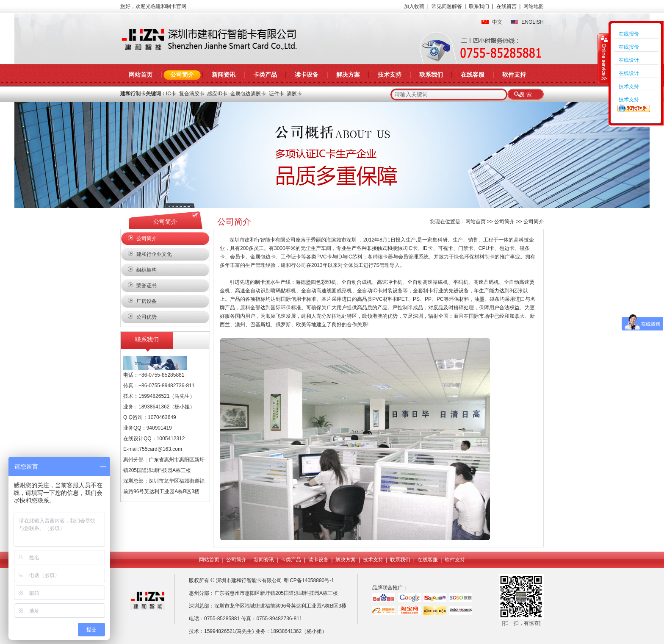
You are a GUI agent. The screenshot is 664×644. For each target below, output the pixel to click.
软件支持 (514, 75)
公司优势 (147, 317)
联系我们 (479, 6)
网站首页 (141, 75)
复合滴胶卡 (192, 94)
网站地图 (534, 6)
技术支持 (390, 75)
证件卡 (277, 94)
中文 (497, 22)
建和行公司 (293, 265)
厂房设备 (147, 301)
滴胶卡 (294, 94)
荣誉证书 (147, 286)
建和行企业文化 (154, 254)
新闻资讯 (224, 75)
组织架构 (147, 270)
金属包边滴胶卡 (248, 94)
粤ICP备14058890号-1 (309, 580)
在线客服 (473, 75)
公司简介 (182, 75)
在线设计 (629, 60)
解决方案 (348, 75)
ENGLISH (533, 22)
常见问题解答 (447, 6)
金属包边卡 (263, 257)
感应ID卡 (217, 94)
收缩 (603, 58)
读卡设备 (307, 75)
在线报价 (629, 34)
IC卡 (171, 94)
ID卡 (428, 248)
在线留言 (506, 6)
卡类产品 (265, 75)
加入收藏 (414, 6)
